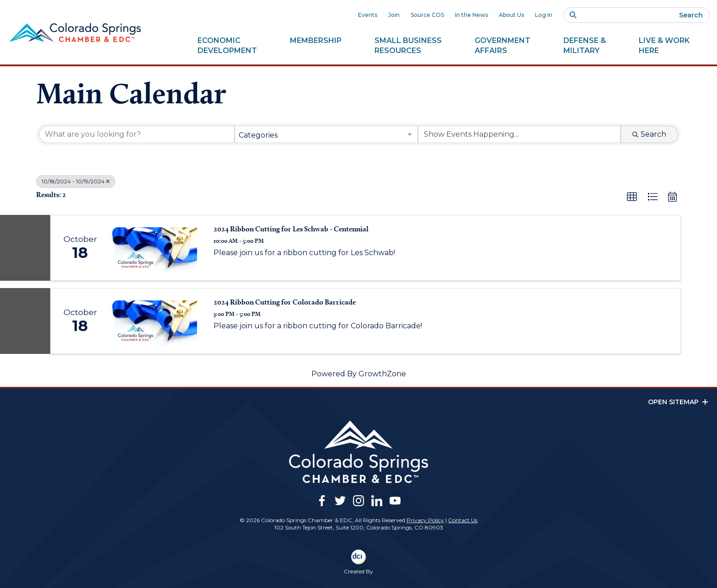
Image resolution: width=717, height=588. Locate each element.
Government (503, 46)
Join (394, 15)
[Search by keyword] (137, 134)
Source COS (427, 15)
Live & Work (664, 46)
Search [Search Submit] (649, 134)
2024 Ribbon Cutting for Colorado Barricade (285, 302)
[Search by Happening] (519, 134)
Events (368, 15)
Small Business (408, 46)
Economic (227, 46)
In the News (471, 15)
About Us (511, 15)
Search (691, 15)
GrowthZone (382, 374)
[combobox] (326, 134)
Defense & (585, 46)
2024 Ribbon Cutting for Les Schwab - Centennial (291, 229)
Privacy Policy (425, 520)
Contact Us (463, 520)
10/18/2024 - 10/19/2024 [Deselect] (76, 181)
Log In (544, 15)
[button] (632, 197)
